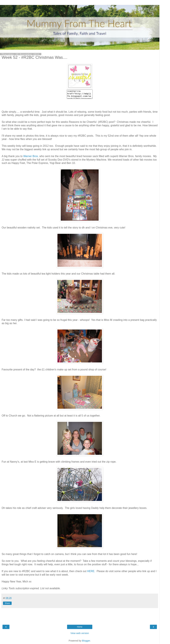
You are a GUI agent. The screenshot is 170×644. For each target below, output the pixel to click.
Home (80, 627)
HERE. (91, 571)
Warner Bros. (31, 156)
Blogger (86, 641)
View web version (80, 633)
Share (7, 603)
